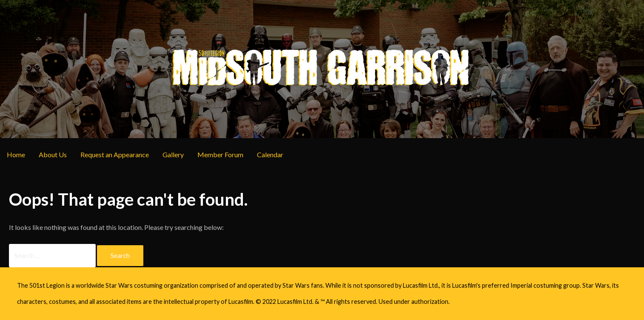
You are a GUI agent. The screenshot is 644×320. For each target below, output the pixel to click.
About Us (53, 154)
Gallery (173, 154)
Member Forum (220, 154)
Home (16, 154)
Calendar (270, 154)
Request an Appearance (115, 154)
